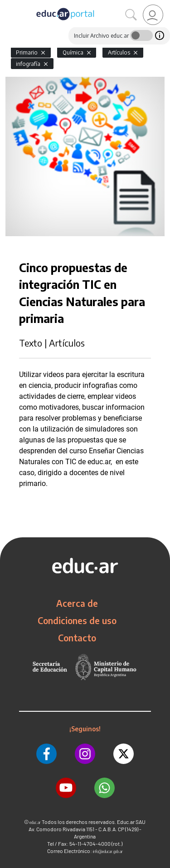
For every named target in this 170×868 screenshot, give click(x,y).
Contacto (77, 638)
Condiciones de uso (77, 620)
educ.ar (35, 822)
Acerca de (77, 603)
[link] (153, 15)
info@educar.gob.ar (108, 851)
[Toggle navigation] (8, 5)
